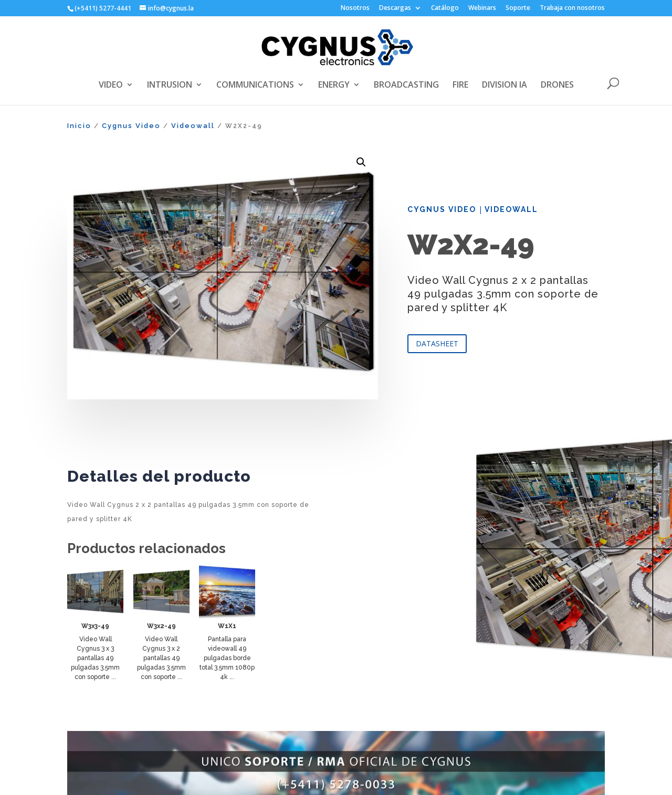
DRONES (557, 86)
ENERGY (334, 86)
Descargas (395, 8)
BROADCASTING (406, 86)
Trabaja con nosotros (572, 8)
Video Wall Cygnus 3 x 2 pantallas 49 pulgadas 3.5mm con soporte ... (161, 658)
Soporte (518, 8)
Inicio (79, 126)
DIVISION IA (505, 86)
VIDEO (111, 86)
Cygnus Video (131, 126)
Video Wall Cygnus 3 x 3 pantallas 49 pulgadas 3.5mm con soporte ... (95, 658)
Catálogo (445, 8)
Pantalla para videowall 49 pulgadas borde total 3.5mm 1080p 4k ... (227, 658)
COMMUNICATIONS (255, 86)
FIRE (460, 86)
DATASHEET (437, 343)
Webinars (482, 8)
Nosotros (355, 8)
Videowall (193, 126)
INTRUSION (170, 86)
